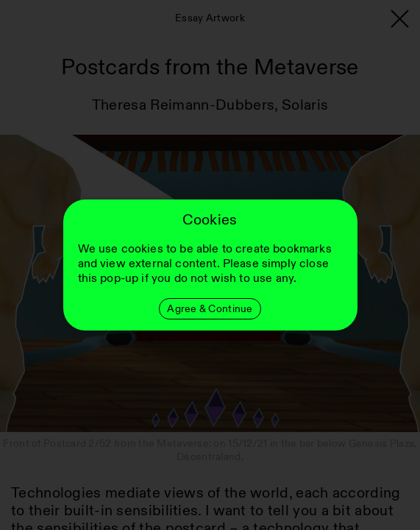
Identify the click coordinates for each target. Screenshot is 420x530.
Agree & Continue (210, 309)
